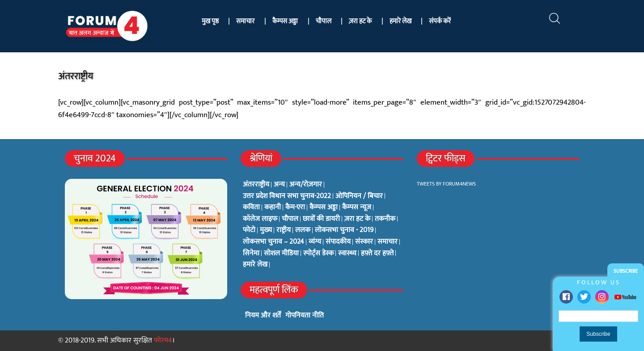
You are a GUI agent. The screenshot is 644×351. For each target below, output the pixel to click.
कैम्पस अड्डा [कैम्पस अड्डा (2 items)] (324, 207)
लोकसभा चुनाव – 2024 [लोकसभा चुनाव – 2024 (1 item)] (273, 242)
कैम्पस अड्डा (285, 21)
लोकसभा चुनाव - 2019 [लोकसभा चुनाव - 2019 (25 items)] (344, 230)
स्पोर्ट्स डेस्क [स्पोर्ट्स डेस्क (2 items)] (318, 254)
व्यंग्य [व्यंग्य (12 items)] (315, 242)
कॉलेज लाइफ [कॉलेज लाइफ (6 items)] (260, 219)
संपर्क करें (440, 21)
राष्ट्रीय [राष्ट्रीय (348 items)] (284, 230)
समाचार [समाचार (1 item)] (388, 242)
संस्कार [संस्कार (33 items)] (364, 242)
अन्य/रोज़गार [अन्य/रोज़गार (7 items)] (306, 185)
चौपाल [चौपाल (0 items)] (290, 219)
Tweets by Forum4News (446, 184)
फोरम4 (163, 340)
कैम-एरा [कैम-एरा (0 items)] (295, 207)
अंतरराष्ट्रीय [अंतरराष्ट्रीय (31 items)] (256, 185)
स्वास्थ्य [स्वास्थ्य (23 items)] (347, 254)
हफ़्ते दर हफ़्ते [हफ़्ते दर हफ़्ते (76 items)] (377, 254)
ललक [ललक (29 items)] (303, 230)
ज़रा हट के (360, 21)
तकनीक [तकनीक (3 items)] (385, 219)
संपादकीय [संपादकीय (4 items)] (338, 242)
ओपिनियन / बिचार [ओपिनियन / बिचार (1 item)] (359, 196)
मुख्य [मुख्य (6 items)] (266, 230)
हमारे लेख (400, 21)
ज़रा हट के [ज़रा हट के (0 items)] (357, 219)
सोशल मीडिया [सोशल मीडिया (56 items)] (281, 254)
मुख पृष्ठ (210, 21)
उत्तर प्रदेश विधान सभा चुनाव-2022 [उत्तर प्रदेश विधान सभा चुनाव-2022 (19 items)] (287, 196)
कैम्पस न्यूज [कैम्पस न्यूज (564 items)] (357, 207)
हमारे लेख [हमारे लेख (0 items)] (255, 265)
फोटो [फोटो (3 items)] (249, 230)
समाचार (245, 21)
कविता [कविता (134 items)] (251, 207)
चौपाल (324, 21)
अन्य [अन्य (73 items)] (279, 185)
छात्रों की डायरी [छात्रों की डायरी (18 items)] (321, 219)
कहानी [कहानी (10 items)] (273, 207)
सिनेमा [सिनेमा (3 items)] (251, 254)
